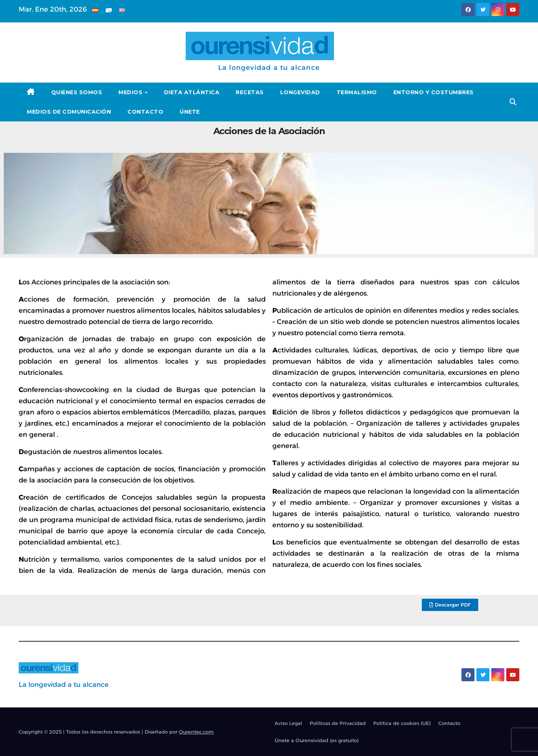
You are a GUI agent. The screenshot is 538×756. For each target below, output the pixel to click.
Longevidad (300, 92)
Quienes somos (77, 92)
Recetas (250, 92)
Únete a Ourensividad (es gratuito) (317, 740)
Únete (190, 112)
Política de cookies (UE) (402, 723)
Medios (131, 92)
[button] (513, 102)
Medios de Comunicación (69, 112)
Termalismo (357, 92)
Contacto (145, 112)
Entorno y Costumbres (434, 92)
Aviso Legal (288, 723)
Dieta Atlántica (192, 92)
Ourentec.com (196, 732)
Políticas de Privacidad (338, 723)
